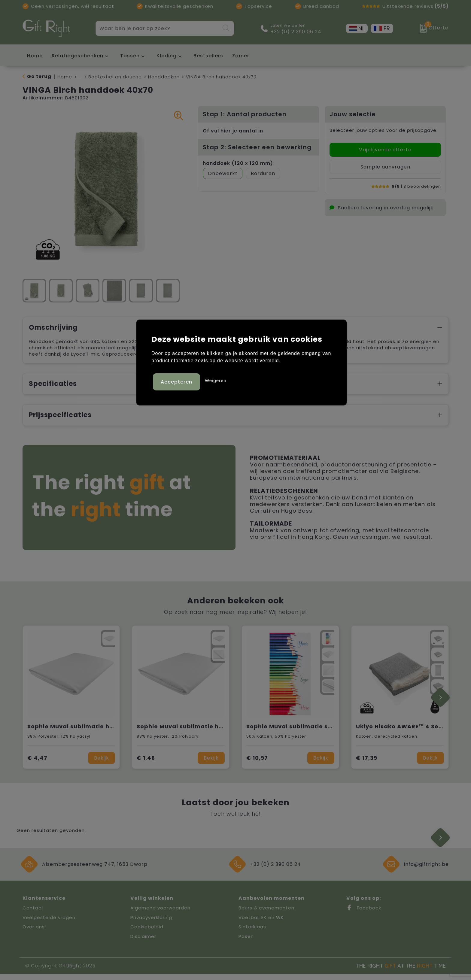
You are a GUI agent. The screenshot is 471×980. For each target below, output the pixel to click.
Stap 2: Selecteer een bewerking (257, 147)
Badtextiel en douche (115, 77)
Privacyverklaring (151, 924)
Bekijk (102, 764)
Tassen (130, 56)
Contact (33, 914)
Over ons (34, 933)
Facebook (364, 914)
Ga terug (39, 76)
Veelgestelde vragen (49, 924)
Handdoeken (164, 77)
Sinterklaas (252, 933)
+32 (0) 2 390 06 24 (296, 32)
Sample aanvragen (385, 167)
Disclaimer (143, 943)
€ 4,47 (37, 764)
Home (65, 77)
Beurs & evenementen (266, 914)
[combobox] (158, 28)
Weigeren (216, 379)
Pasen (246, 943)
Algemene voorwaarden (160, 914)
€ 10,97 (257, 764)
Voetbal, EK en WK (261, 924)
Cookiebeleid (147, 933)
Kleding (167, 56)
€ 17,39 (367, 764)
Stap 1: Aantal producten (245, 114)
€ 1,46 (146, 764)
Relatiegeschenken (77, 56)
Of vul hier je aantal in (233, 131)
